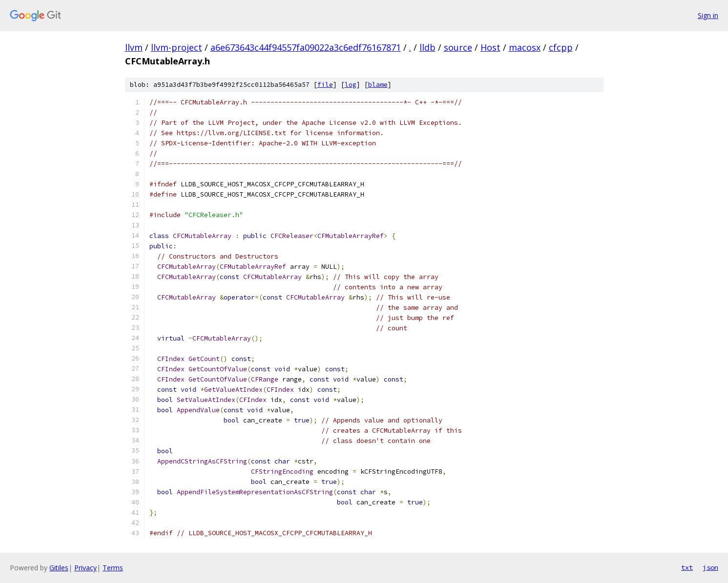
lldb (427, 47)
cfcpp (561, 47)
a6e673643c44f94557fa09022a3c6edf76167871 (306, 47)
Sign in (708, 15)
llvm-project (177, 47)
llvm (134, 47)
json (710, 567)
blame (378, 85)
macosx (525, 47)
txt (687, 567)
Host (490, 47)
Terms (113, 568)
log (351, 85)
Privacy (85, 568)
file (325, 85)
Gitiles (59, 568)
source (458, 47)
